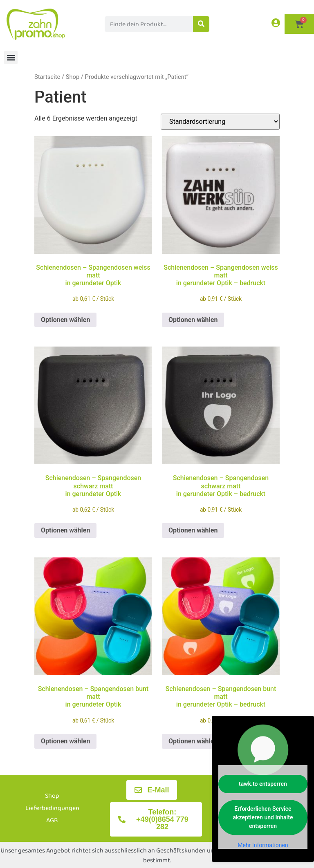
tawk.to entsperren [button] (263, 784)
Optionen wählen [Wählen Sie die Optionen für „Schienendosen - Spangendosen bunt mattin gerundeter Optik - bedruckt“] (193, 741)
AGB (52, 820)
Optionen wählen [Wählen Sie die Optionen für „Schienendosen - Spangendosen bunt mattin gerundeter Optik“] (65, 741)
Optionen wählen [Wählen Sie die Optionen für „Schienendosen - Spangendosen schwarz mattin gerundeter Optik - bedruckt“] (193, 530)
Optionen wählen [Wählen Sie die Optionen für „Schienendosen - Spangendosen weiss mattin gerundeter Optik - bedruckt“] (193, 320)
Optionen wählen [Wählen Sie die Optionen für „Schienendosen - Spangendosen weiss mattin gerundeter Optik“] (65, 320)
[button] (11, 57)
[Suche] (201, 24)
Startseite (47, 77)
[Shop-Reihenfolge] (220, 122)
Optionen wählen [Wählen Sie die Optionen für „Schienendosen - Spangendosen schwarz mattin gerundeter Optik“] (65, 530)
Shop (73, 77)
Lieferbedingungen (52, 808)
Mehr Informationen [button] (263, 845)
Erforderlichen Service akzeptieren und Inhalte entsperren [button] (263, 817)
